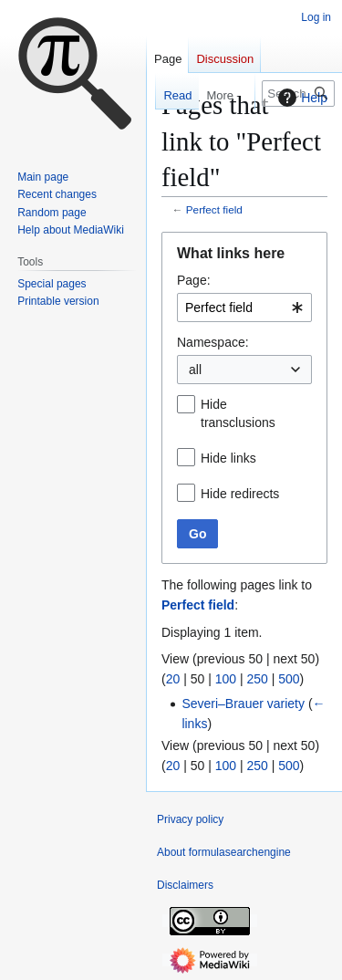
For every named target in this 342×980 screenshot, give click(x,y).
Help (301, 98)
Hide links (228, 458)
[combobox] (244, 308)
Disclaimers (185, 885)
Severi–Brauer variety (243, 704)
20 (173, 679)
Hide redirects (240, 494)
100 (226, 679)
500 (289, 679)
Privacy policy (190, 819)
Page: (194, 280)
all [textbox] (195, 370)
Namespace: (213, 342)
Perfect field (214, 209)
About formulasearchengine (224, 852)
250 (257, 679)
